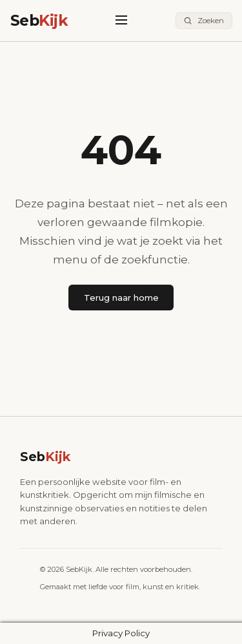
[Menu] (122, 21)
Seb (39, 20)
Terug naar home (121, 298)
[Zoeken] (204, 21)
